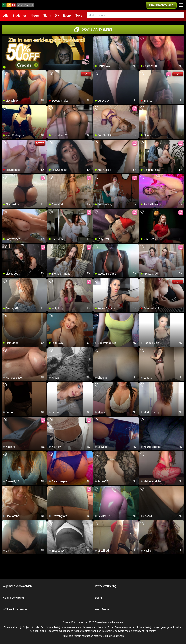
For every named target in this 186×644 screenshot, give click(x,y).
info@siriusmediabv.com (111, 636)
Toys (79, 15)
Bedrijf (99, 598)
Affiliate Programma (15, 609)
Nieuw (35, 15)
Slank (47, 15)
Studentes (20, 15)
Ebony (67, 15)
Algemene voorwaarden (17, 586)
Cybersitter (150, 631)
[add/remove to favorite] (97, 39)
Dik (57, 15)
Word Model (102, 609)
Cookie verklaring (13, 598)
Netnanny (136, 631)
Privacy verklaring (106, 586)
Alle (6, 15)
